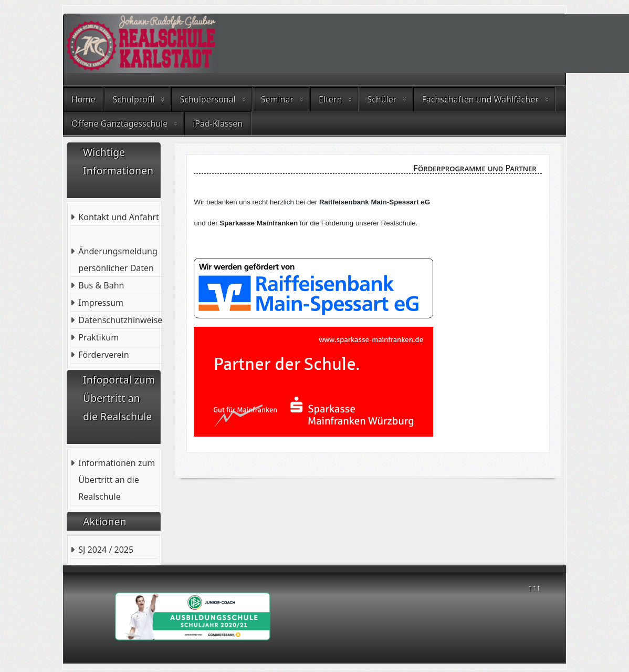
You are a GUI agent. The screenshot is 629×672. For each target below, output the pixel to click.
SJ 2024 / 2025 (106, 550)
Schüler (382, 99)
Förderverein (103, 355)
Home (83, 99)
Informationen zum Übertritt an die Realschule (117, 480)
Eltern (330, 99)
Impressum (101, 303)
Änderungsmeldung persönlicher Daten (118, 260)
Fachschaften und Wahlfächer (480, 99)
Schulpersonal (207, 99)
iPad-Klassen (218, 123)
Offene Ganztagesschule (119, 123)
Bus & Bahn (101, 285)
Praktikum (98, 337)
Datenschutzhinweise (120, 320)
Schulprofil (134, 99)
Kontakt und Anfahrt (118, 217)
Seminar (277, 99)
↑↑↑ (534, 587)
